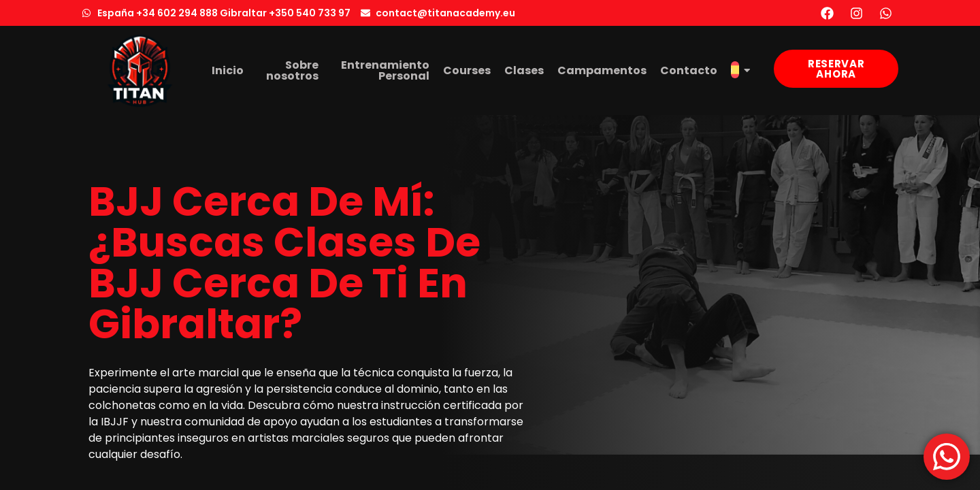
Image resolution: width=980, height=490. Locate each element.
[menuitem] (740, 71)
